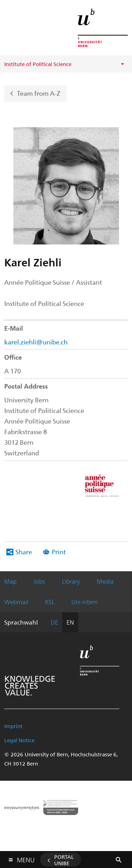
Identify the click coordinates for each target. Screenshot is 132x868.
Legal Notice (19, 740)
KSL (50, 602)
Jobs (39, 581)
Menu (26, 858)
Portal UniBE (64, 860)
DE (54, 622)
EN (70, 622)
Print (59, 552)
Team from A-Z (39, 93)
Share (24, 552)
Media (105, 581)
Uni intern (85, 602)
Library (71, 581)
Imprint (13, 726)
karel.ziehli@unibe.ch (36, 342)
